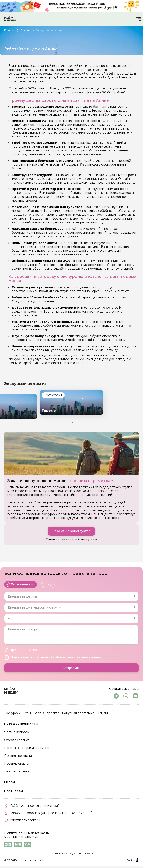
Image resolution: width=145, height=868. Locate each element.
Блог (37, 713)
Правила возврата (18, 756)
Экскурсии (12, 713)
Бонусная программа (78, 713)
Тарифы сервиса (17, 771)
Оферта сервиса (17, 740)
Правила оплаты (17, 764)
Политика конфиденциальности (71, 853)
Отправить (71, 668)
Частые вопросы (17, 732)
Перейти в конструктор (71, 531)
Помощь (103, 713)
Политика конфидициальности (28, 748)
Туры (27, 713)
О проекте (51, 713)
